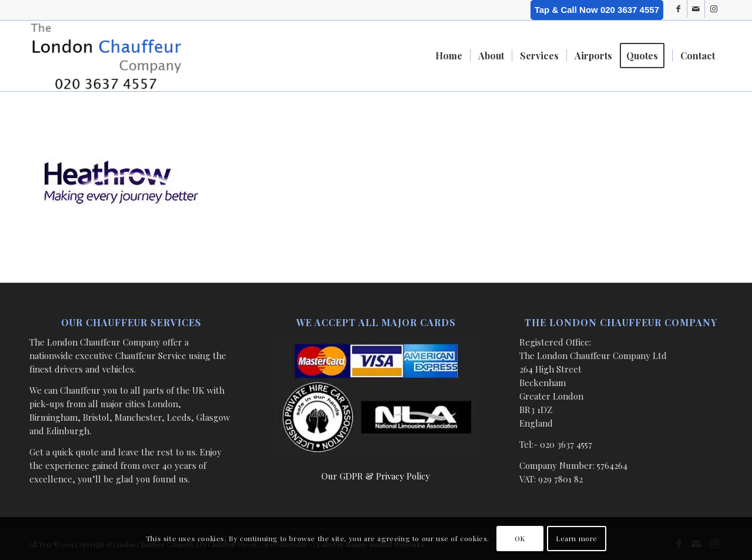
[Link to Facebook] (678, 9)
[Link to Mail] (696, 9)
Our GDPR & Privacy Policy (376, 476)
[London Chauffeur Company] (106, 56)
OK (520, 538)
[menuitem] (449, 56)
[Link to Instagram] (714, 9)
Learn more (577, 538)
